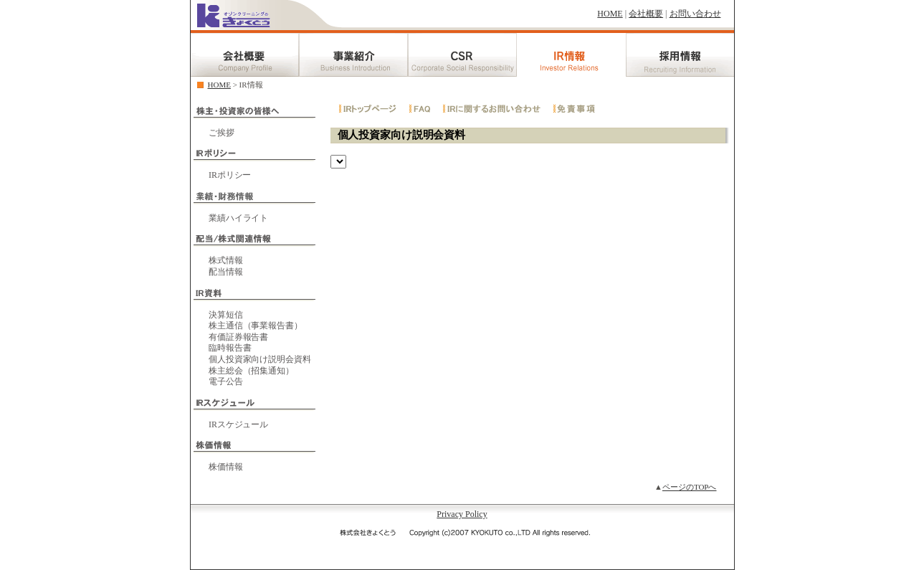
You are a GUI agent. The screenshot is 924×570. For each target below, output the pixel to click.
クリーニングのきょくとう (234, 18)
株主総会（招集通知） (251, 371)
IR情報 (571, 53)
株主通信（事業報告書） (256, 326)
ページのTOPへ (690, 487)
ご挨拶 (222, 133)
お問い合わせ (695, 14)
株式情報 (226, 260)
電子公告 (226, 381)
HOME (610, 14)
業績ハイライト (238, 218)
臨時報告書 (230, 348)
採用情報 (680, 53)
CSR (462, 53)
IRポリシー (230, 175)
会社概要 (646, 14)
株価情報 (226, 467)
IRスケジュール (238, 424)
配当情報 (226, 272)
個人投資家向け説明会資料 (260, 359)
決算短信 (226, 315)
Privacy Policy (462, 514)
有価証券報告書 (238, 337)
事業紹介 (353, 53)
